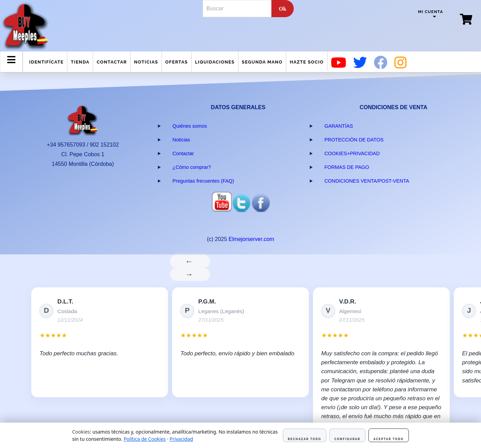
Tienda (80, 62)
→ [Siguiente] (190, 274)
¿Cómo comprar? (192, 167)
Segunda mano (262, 62)
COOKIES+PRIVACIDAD (352, 153)
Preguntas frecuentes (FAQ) (203, 181)
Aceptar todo (389, 439)
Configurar (347, 439)
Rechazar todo (305, 439)
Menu (11, 65)
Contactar (112, 62)
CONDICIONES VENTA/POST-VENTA (367, 181)
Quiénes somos (190, 126)
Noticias (146, 62)
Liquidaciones (215, 62)
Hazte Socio (307, 62)
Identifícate (46, 62)
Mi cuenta (431, 12)
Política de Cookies (145, 439)
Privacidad (181, 439)
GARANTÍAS (339, 126)
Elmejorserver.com (251, 239)
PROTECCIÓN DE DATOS (354, 140)
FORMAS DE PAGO (347, 167)
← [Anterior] (190, 261)
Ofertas (176, 62)
